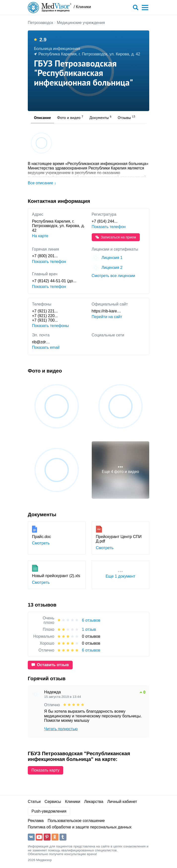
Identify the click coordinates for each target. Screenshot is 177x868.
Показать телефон (109, 227)
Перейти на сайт (107, 317)
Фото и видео (70, 117)
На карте (40, 236)
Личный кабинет (122, 802)
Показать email (46, 347)
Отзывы (127, 117)
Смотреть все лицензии (114, 276)
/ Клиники (82, 7)
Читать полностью (61, 729)
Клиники (73, 802)
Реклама (36, 821)
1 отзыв (89, 629)
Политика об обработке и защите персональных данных (80, 827)
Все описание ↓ (42, 183)
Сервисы (53, 802)
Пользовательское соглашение (76, 821)
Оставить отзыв (50, 665)
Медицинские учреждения (81, 23)
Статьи (34, 802)
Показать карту (45, 770)
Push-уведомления (49, 811)
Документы (101, 117)
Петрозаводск (40, 23)
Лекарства (94, 802)
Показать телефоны (50, 326)
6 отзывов (91, 620)
